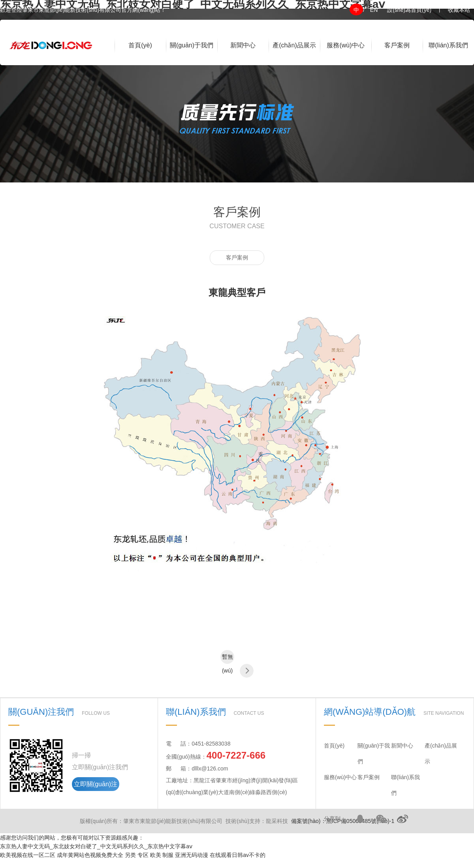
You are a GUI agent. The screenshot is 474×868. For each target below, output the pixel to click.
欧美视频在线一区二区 (28, 855)
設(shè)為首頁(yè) (409, 10)
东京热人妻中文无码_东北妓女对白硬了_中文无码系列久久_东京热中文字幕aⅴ (96, 846)
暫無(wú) (228, 659)
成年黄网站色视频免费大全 (90, 855)
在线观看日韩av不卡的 (238, 855)
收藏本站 (459, 10)
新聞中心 (243, 45)
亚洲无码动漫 (192, 855)
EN (374, 10)
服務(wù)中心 (345, 45)
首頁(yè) (140, 45)
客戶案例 (397, 45)
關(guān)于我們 (192, 45)
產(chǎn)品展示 (294, 45)
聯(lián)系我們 (448, 45)
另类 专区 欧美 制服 (149, 855)
